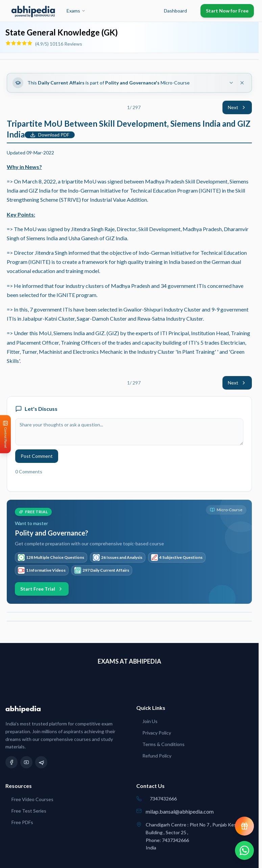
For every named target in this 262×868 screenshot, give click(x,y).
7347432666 (163, 799)
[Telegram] (41, 762)
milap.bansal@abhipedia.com (180, 811)
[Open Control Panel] (5, 434)
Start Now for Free (227, 11)
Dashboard (175, 11)
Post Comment (37, 456)
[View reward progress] (244, 826)
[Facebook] (11, 762)
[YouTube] (26, 762)
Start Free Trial (42, 589)
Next (237, 107)
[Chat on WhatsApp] (244, 850)
